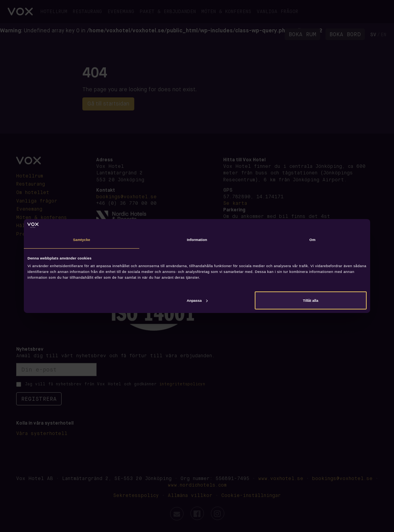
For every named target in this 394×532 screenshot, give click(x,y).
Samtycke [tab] (82, 240)
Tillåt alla (311, 300)
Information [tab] (197, 240)
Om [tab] (312, 240)
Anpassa (197, 300)
